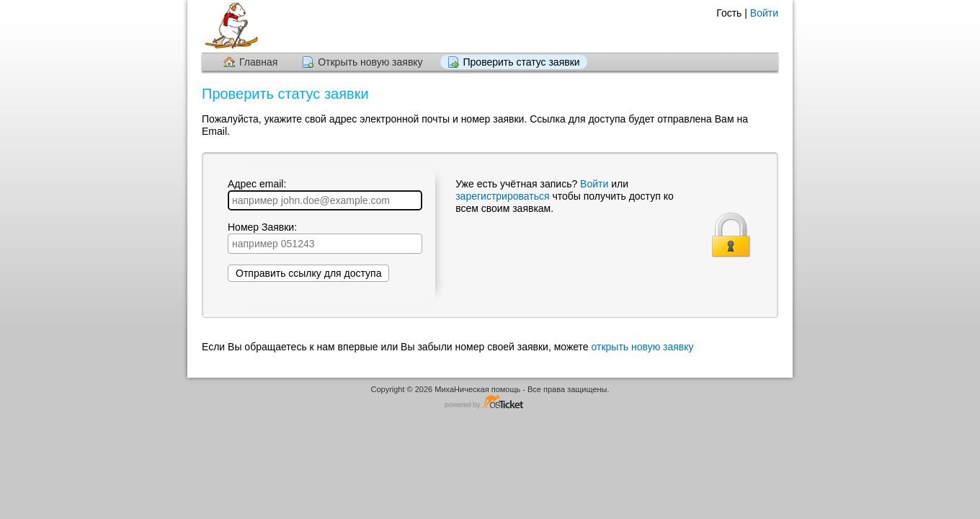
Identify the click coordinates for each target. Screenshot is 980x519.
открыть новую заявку (643, 347)
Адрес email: (325, 194)
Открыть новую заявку (370, 62)
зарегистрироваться (504, 196)
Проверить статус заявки (522, 62)
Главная (258, 62)
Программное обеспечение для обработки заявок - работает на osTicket (490, 403)
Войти (764, 13)
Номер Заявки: (325, 238)
